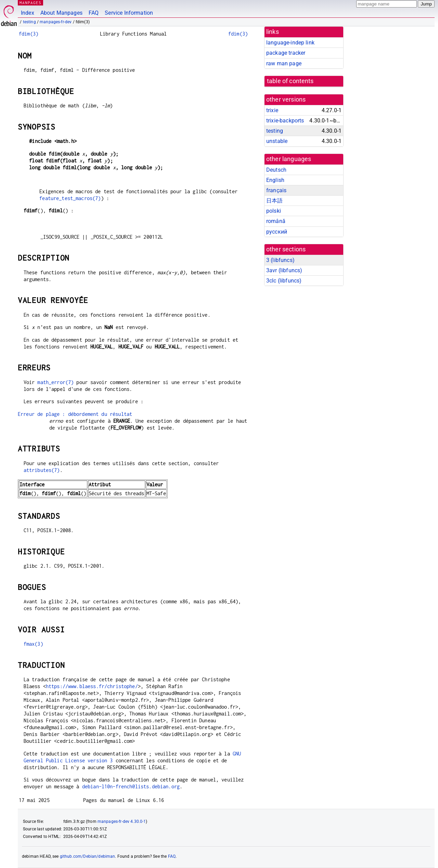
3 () (280, 260)
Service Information (129, 13)
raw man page (284, 63)
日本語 (274, 201)
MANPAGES (30, 3)
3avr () (284, 270)
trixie (272, 110)
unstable (277, 141)
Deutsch (276, 170)
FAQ (94, 13)
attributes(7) (42, 470)
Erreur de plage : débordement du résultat (75, 414)
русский (277, 232)
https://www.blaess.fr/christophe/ (92, 686)
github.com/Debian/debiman (88, 856)
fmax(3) (33, 644)
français (276, 190)
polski (274, 211)
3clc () (284, 281)
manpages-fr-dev (56, 22)
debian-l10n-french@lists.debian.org (131, 786)
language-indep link (290, 43)
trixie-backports (285, 121)
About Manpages (61, 13)
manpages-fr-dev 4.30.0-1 (122, 821)
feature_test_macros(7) (70, 198)
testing (29, 22)
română (276, 221)
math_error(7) (55, 382)
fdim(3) (29, 34)
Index (28, 13)
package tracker (286, 53)
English (275, 180)
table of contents (290, 81)
